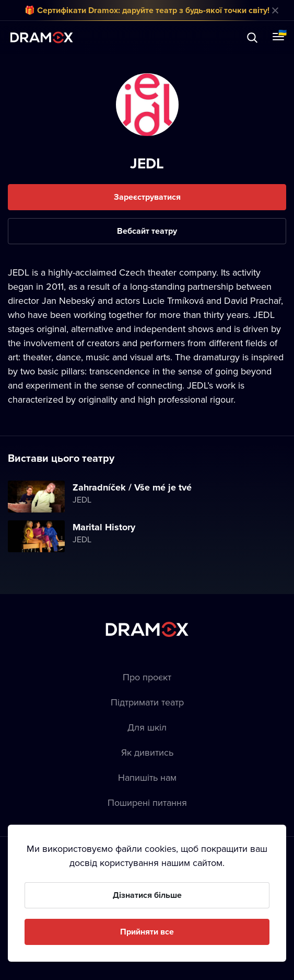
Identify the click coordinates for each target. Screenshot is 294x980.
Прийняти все (147, 932)
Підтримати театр (147, 702)
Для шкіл (147, 727)
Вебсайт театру (147, 231)
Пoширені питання (147, 802)
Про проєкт (147, 677)
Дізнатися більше (147, 895)
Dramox (42, 37)
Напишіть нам (147, 777)
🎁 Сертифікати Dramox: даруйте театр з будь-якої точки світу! (147, 10)
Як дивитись (147, 752)
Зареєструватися (147, 197)
